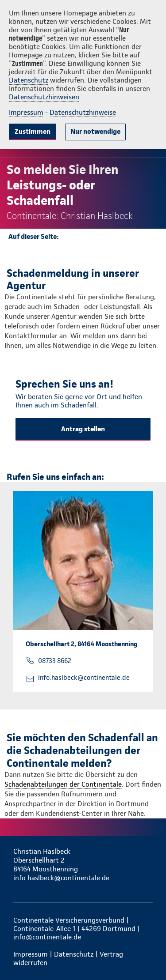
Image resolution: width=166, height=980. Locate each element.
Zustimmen (33, 131)
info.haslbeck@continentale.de (84, 678)
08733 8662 (55, 661)
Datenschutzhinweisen (44, 97)
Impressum (26, 112)
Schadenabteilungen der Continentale (63, 784)
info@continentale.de (47, 937)
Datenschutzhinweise (83, 112)
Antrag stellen (83, 429)
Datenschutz (29, 80)
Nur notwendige (95, 131)
